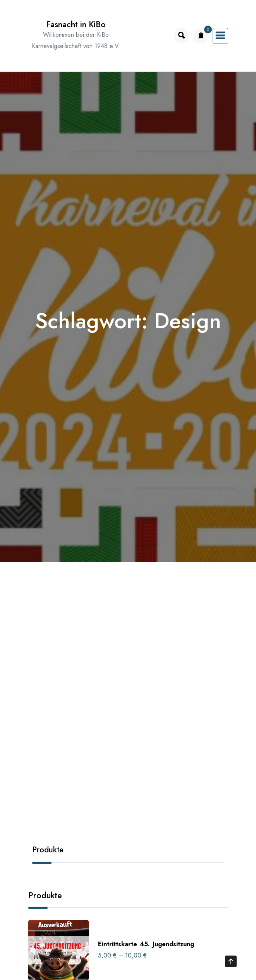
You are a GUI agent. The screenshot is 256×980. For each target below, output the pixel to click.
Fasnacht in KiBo (76, 24)
